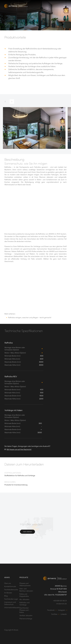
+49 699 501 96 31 (60, 601)
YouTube (54, 614)
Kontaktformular (10, 586)
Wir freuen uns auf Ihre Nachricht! (18, 449)
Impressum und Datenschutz (10, 603)
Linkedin (64, 614)
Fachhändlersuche (11, 590)
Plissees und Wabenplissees (25, 584)
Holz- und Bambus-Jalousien (26, 590)
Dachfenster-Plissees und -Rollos (24, 610)
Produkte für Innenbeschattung (16, 485)
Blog (6, 596)
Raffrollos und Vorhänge (24, 604)
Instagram (62, 610)
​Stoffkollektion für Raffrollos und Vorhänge (20, 476)
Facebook (51, 610)
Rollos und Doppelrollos (24, 595)
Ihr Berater (8, 593)
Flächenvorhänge (26, 619)
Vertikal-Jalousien (26, 615)
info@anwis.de (61, 604)
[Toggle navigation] (64, 6)
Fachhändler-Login (11, 599)
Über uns (8, 583)
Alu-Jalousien (24, 599)
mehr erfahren (27, 532)
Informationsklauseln (12, 608)
